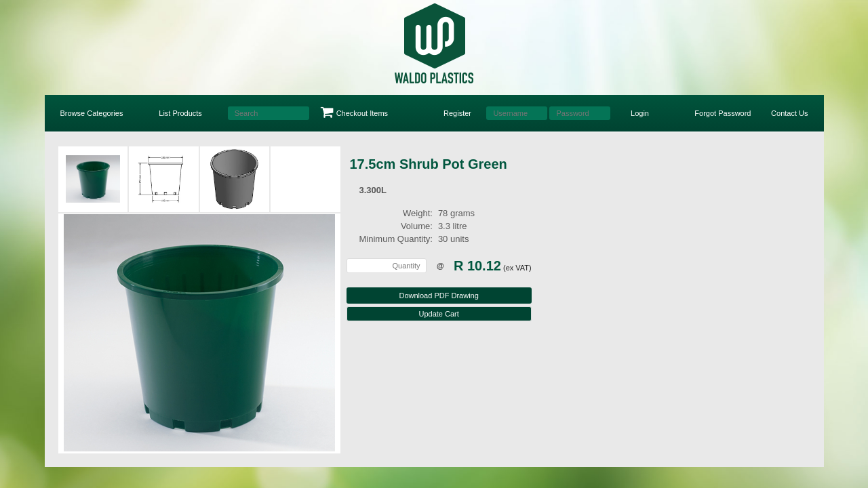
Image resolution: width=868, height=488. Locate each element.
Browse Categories (92, 113)
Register (457, 113)
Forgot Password (723, 113)
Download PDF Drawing (438, 296)
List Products (180, 113)
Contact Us (789, 113)
